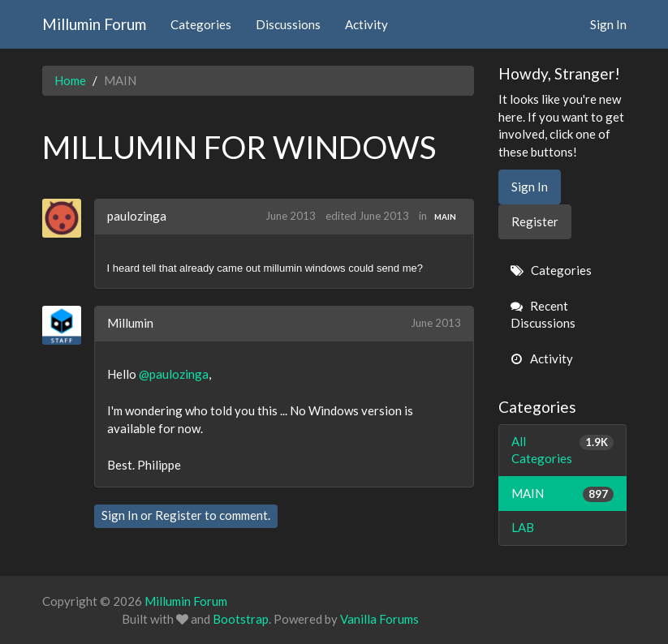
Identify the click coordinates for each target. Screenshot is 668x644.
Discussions (288, 24)
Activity (366, 24)
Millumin (130, 323)
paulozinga (137, 216)
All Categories (562, 449)
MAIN (445, 217)
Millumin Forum (94, 24)
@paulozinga (174, 374)
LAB (523, 527)
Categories (201, 24)
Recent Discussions (543, 314)
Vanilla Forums (379, 619)
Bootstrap (241, 619)
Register (179, 515)
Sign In (608, 24)
